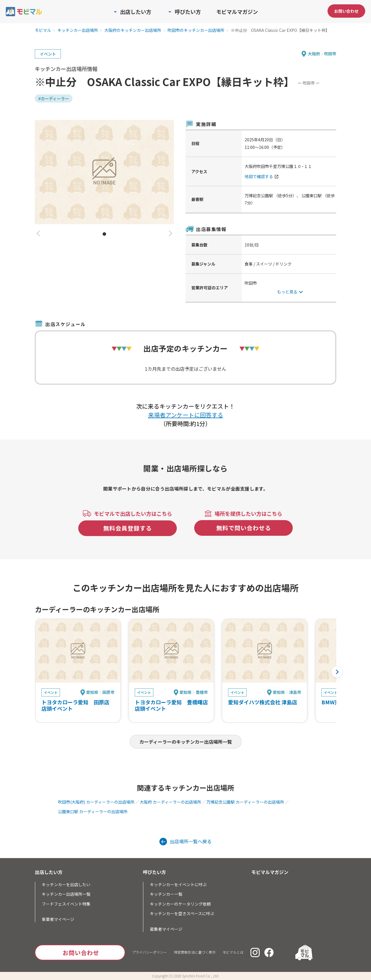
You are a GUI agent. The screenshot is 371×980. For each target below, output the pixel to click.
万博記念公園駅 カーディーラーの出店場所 (245, 802)
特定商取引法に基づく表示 (195, 952)
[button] (38, 234)
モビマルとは (233, 952)
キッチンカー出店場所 (78, 30)
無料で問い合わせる (244, 528)
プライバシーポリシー (150, 952)
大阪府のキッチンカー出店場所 (133, 30)
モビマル (43, 30)
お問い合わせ (346, 11)
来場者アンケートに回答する (186, 415)
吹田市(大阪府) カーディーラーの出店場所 (96, 802)
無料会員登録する (128, 528)
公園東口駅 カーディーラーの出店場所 (93, 811)
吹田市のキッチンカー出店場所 (196, 30)
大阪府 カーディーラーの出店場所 (170, 802)
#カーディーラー (54, 98)
